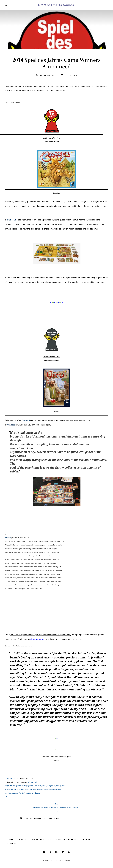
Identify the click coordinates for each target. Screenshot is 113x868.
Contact (13, 844)
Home (10, 840)
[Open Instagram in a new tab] (57, 852)
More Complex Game (52, 360)
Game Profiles (42, 840)
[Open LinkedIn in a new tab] (63, 852)
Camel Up (28, 818)
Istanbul (38, 818)
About (23, 840)
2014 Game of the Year (52, 138)
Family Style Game (52, 142)
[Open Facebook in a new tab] (44, 852)
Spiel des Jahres (51, 818)
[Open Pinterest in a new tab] (69, 852)
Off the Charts (50, 75)
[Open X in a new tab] (50, 852)
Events (86, 840)
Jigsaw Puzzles (66, 840)
